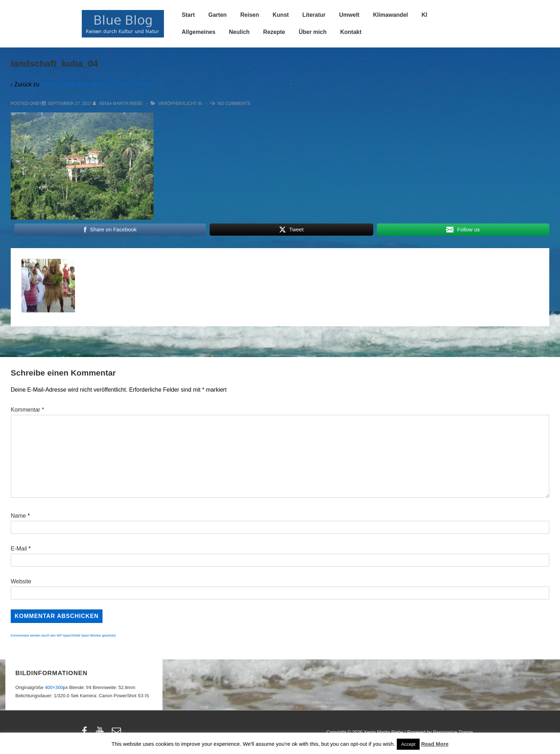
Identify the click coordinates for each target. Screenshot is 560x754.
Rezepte (274, 32)
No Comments (234, 104)
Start (188, 15)
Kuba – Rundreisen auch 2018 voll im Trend (96, 84)
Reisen (250, 15)
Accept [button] (408, 744)
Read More (435, 744)
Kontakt (351, 32)
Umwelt (349, 15)
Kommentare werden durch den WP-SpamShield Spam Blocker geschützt (63, 635)
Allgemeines (199, 32)
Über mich (312, 32)
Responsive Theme (453, 732)
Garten (217, 15)
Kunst (281, 15)
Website (21, 581)
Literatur (314, 15)
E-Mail (19, 549)
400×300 (54, 687)
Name (18, 516)
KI (424, 15)
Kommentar (27, 410)
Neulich (239, 32)
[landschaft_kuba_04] (70, 104)
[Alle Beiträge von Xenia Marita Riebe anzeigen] (118, 104)
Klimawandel (390, 15)
